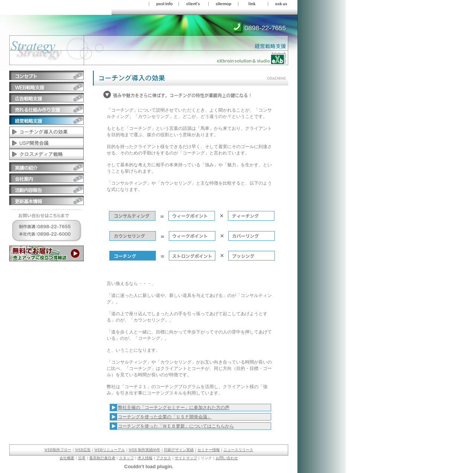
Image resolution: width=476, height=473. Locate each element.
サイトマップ (186, 458)
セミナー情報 (209, 450)
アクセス (164, 458)
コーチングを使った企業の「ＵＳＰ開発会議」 (165, 417)
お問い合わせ (227, 458)
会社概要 (67, 458)
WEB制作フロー (58, 450)
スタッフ (126, 458)
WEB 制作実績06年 (144, 450)
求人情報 (145, 458)
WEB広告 (83, 450)
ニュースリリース (238, 450)
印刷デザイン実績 (179, 450)
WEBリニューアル (110, 450)
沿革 (82, 458)
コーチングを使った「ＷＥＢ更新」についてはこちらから (176, 426)
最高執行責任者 (102, 458)
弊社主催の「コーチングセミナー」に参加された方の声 (174, 408)
